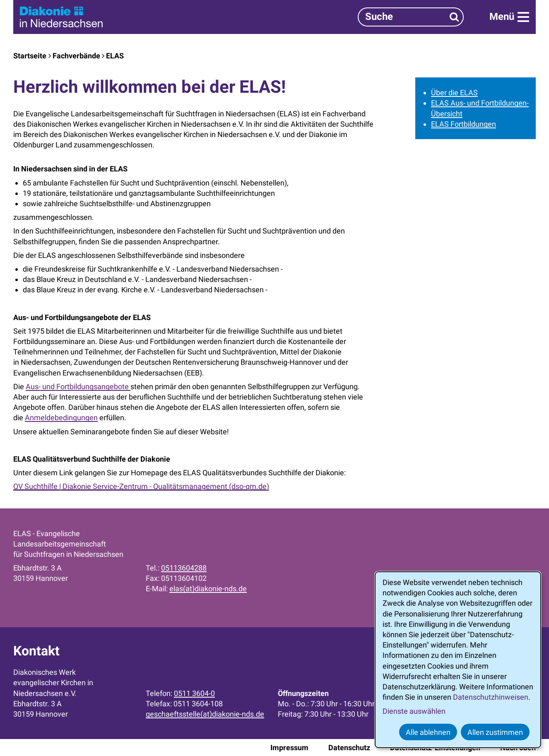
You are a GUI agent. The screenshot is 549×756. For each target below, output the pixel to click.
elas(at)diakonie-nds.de (208, 589)
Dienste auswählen (414, 711)
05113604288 (184, 568)
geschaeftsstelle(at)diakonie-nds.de (205, 714)
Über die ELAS (454, 93)
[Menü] (509, 17)
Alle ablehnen (428, 732)
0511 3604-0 (194, 693)
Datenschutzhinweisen (491, 697)
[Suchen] (454, 17)
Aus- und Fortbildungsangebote (78, 386)
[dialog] (458, 660)
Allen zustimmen (495, 732)
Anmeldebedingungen (61, 418)
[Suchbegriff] (411, 17)
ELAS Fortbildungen (464, 124)
